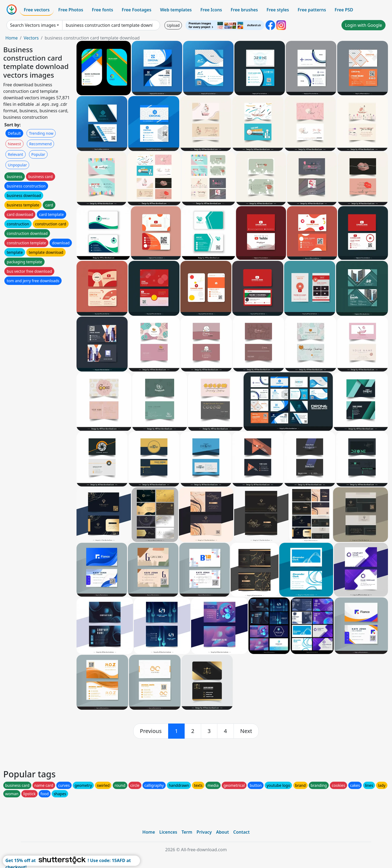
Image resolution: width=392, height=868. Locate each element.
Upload (173, 25)
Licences (168, 832)
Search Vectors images (33, 25)
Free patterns (312, 10)
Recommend (40, 144)
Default (14, 133)
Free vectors (37, 10)
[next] (246, 731)
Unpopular (17, 165)
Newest (14, 144)
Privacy (204, 832)
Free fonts (103, 10)
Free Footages (137, 10)
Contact (242, 832)
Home (12, 38)
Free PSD (344, 10)
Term (187, 832)
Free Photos (71, 10)
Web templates (176, 10)
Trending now (41, 133)
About (222, 832)
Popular (38, 154)
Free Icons (211, 10)
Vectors (31, 38)
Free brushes (244, 10)
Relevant (16, 154)
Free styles (278, 10)
